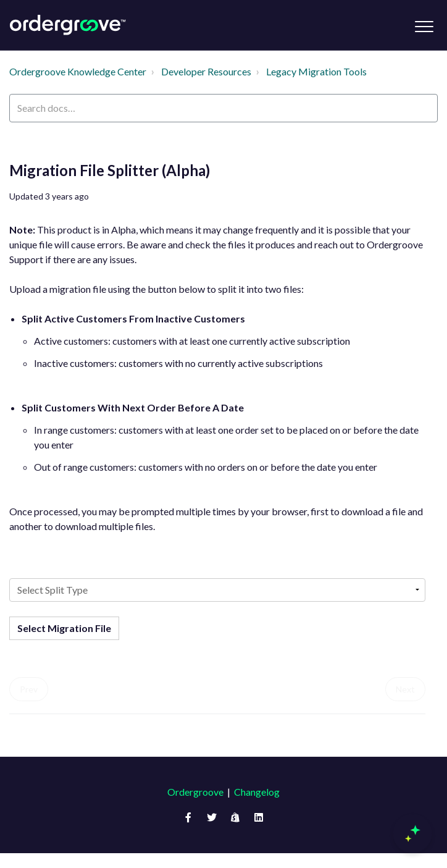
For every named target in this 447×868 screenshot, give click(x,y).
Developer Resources (206, 71)
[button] (424, 26)
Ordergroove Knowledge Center (78, 71)
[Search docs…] (223, 108)
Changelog (257, 792)
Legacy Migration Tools (316, 71)
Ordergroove (195, 792)
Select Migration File (64, 628)
